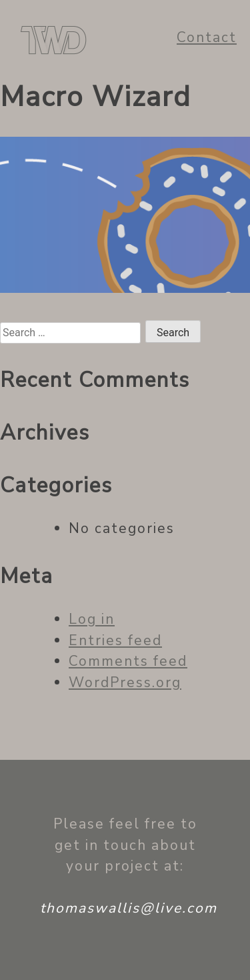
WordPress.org (125, 682)
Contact (207, 37)
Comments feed (128, 661)
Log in (92, 619)
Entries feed (115, 640)
